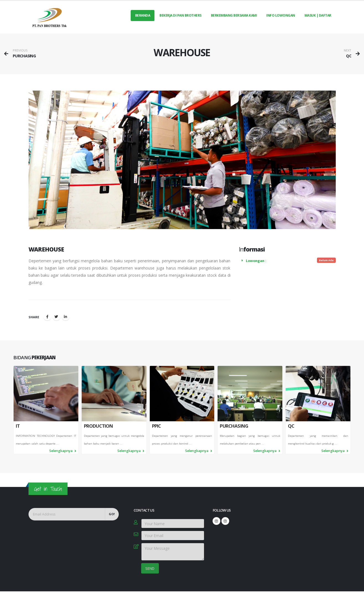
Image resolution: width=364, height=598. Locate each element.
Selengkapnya (63, 452)
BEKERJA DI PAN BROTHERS (180, 15)
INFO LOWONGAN (281, 15)
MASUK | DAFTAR (318, 15)
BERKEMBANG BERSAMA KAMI (234, 15)
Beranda (143, 15)
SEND (150, 568)
